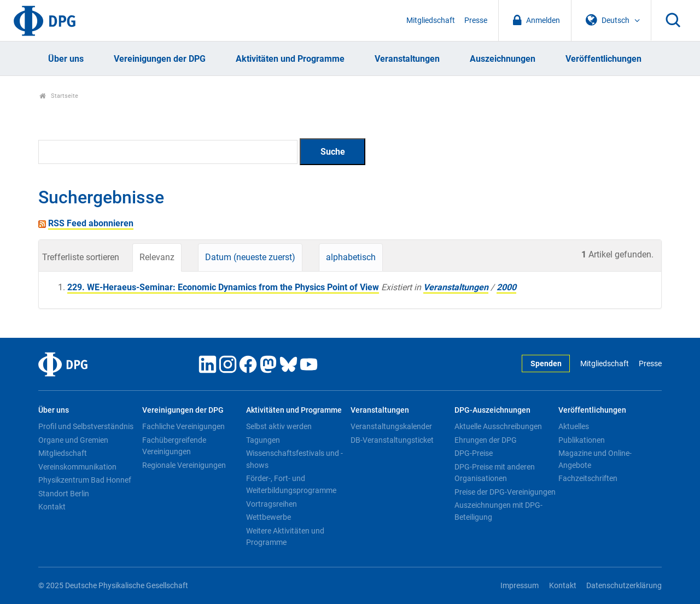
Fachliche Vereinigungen (183, 426)
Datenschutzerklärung (624, 586)
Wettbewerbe (269, 517)
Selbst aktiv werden (279, 426)
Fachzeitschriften (588, 478)
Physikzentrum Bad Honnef (85, 480)
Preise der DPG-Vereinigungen (505, 492)
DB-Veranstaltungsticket (392, 440)
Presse (476, 20)
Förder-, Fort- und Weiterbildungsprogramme (291, 484)
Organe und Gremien (73, 440)
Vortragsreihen (272, 504)
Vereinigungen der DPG (160, 59)
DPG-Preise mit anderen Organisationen (495, 473)
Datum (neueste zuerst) (250, 257)
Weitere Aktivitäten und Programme (285, 537)
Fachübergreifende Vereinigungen (174, 446)
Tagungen (263, 440)
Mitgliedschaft (431, 20)
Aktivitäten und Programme (290, 59)
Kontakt (52, 507)
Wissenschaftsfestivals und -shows (294, 459)
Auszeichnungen (503, 59)
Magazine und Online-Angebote (595, 459)
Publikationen (582, 440)
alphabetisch (351, 257)
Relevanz (157, 257)
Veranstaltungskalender (391, 426)
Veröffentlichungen (603, 59)
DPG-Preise (474, 453)
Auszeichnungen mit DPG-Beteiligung (498, 511)
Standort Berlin (64, 494)
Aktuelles (574, 426)
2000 (506, 287)
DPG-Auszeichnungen (492, 410)
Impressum (520, 586)
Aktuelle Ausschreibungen (498, 426)
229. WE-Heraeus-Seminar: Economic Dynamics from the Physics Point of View (223, 287)
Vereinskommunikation (77, 467)
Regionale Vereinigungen (184, 465)
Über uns (66, 59)
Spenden (546, 364)
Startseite (59, 96)
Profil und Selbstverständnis (86, 426)
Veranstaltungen (407, 59)
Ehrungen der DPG (486, 440)
